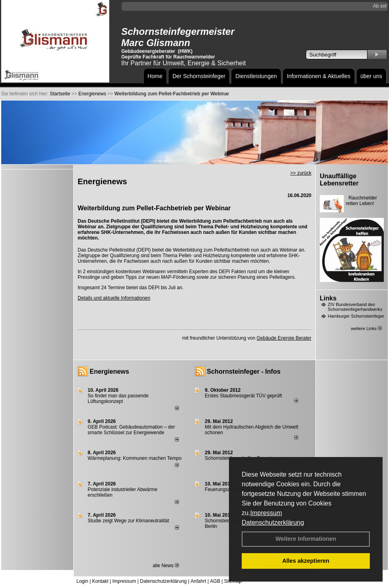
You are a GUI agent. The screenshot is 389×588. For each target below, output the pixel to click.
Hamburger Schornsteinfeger (356, 316)
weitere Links (366, 328)
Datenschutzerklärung (273, 523)
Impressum (266, 513)
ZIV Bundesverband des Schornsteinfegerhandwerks (355, 307)
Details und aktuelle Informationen (114, 298)
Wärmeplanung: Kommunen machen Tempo (135, 458)
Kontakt (100, 581)
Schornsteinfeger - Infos (244, 372)
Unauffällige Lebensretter (339, 180)
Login (82, 581)
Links (328, 298)
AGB (215, 581)
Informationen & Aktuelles (319, 76)
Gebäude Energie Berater (284, 338)
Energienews (109, 372)
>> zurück (301, 173)
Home (155, 76)
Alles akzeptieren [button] (306, 561)
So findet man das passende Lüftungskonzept (118, 399)
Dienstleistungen (256, 76)
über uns (371, 76)
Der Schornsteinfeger (199, 76)
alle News (165, 566)
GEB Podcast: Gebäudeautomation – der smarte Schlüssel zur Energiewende (131, 430)
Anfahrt (198, 581)
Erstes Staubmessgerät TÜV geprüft (244, 396)
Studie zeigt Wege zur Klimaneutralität (128, 521)
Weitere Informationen (306, 539)
